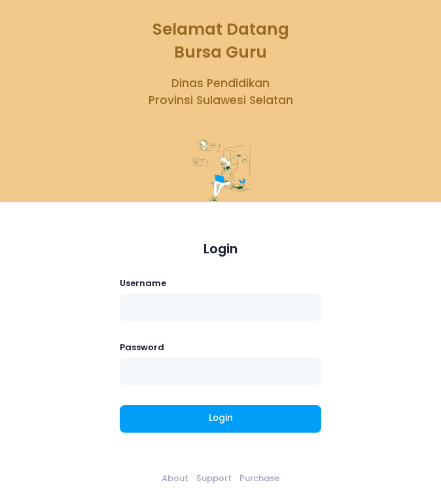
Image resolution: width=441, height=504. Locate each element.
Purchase (259, 478)
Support (214, 478)
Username (143, 283)
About (175, 478)
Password (142, 347)
